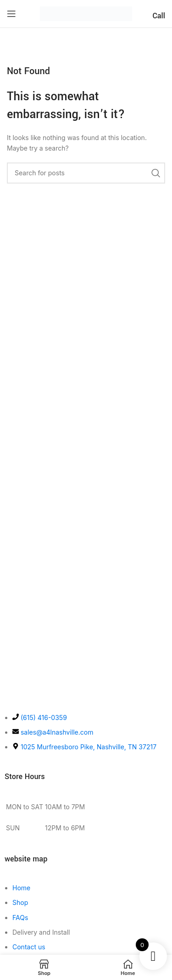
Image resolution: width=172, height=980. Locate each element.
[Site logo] (86, 13)
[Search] (86, 173)
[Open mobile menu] (11, 14)
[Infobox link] (159, 14)
